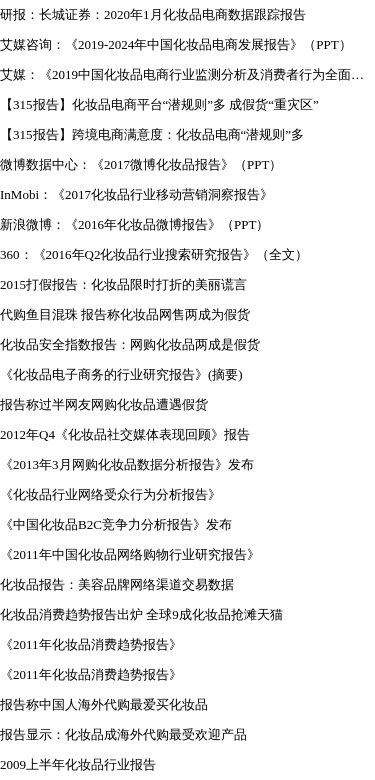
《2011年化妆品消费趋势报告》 (91, 644)
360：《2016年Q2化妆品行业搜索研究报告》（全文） (154, 254)
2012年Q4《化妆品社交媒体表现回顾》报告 (125, 434)
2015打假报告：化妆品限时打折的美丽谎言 (123, 284)
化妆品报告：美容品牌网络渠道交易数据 (117, 584)
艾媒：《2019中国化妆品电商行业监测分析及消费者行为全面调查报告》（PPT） (187, 74)
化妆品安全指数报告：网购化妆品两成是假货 (130, 344)
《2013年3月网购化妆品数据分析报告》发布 (127, 464)
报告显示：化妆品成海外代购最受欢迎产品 (123, 734)
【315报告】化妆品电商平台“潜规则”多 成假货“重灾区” (159, 104)
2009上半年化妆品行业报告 (78, 764)
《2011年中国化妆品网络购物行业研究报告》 (130, 554)
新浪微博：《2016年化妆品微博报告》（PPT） (134, 224)
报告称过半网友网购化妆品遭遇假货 (104, 404)
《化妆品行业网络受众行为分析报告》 (110, 494)
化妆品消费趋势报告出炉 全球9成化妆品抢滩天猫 (141, 614)
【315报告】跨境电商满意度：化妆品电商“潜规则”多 (152, 134)
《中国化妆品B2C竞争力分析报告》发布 (116, 524)
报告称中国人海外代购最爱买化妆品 (104, 704)
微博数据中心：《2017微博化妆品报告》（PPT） (141, 164)
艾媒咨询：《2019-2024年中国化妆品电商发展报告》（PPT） (176, 44)
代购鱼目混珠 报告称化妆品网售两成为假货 (125, 314)
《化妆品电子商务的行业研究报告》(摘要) (121, 374)
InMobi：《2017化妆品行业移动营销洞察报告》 (136, 194)
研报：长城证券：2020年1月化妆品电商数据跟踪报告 (153, 14)
